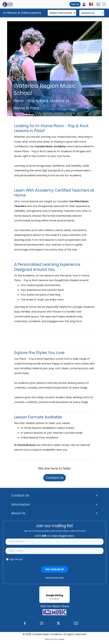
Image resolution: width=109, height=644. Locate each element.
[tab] (55, 496)
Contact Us (55, 478)
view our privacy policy (55, 578)
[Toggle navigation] (104, 4)
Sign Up (75, 4)
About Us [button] (18, 513)
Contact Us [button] (20, 495)
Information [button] (21, 504)
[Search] (62, 13)
